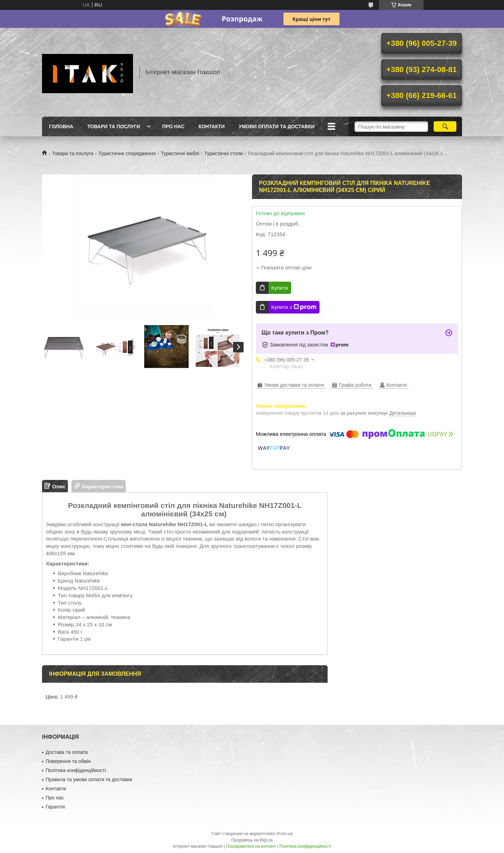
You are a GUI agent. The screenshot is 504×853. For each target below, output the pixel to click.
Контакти (212, 126)
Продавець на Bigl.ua (252, 840)
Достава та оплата (66, 752)
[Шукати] (445, 126)
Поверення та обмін (68, 761)
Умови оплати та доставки (277, 126)
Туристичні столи (223, 153)
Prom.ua (285, 834)
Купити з (294, 307)
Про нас (173, 126)
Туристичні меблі (180, 153)
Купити (280, 288)
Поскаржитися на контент (251, 846)
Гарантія (55, 807)
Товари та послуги (114, 126)
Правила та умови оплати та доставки (89, 779)
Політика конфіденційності (76, 770)
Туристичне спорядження (127, 153)
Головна (61, 126)
